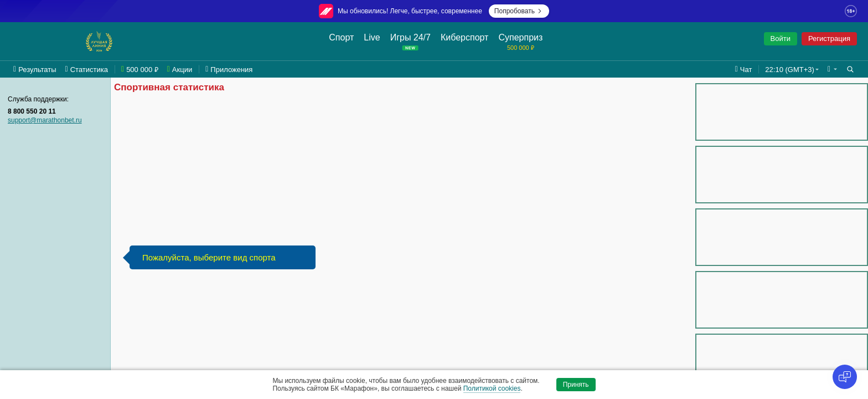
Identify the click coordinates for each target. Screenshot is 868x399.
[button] (832, 69)
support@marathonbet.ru (45, 120)
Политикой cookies (492, 388)
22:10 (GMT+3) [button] (790, 70)
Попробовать (519, 11)
